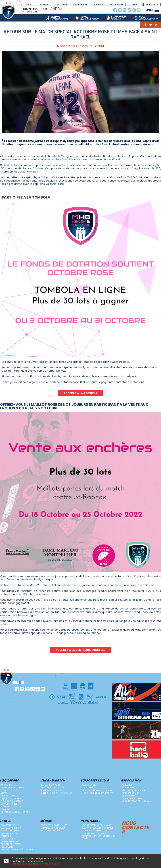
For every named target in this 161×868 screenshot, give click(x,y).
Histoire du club (9, 833)
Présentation (128, 788)
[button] (157, 10)
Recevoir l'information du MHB (97, 790)
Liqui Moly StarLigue (11, 799)
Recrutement (7, 847)
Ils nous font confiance (94, 833)
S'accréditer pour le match (55, 825)
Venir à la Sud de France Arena (57, 793)
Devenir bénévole (10, 842)
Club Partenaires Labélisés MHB (17, 850)
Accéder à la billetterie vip (95, 831)
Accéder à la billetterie (53, 788)
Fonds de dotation (10, 831)
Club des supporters (11, 844)
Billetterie (62, 5)
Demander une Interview (53, 828)
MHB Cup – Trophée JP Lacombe (137, 801)
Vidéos (4, 793)
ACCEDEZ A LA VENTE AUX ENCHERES (80, 650)
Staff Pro (6, 809)
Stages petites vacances (134, 790)
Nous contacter (135, 827)
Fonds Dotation (134, 5)
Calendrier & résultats (13, 788)
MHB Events (152, 5)
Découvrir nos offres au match (98, 828)
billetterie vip (80, 5)
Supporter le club (95, 781)
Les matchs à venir (51, 785)
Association (131, 781)
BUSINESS (98, 5)
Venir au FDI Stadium (51, 790)
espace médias (116, 5)
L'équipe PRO (10, 781)
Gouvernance (8, 825)
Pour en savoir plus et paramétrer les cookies (36, 864)
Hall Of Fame (7, 839)
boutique (45, 5)
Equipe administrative (12, 828)
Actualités (6, 785)
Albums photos (8, 796)
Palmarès (6, 836)
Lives (3, 790)
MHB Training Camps (132, 799)
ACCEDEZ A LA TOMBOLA (80, 393)
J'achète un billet (90, 785)
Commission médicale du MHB (15, 812)
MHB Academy (128, 796)
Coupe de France (9, 804)
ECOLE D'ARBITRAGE (130, 793)
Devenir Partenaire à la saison (97, 825)
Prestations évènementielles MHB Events (98, 837)
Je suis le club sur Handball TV (97, 793)
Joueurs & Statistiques (12, 807)
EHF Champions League (12, 801)
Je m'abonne (87, 788)
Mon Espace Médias (51, 831)
